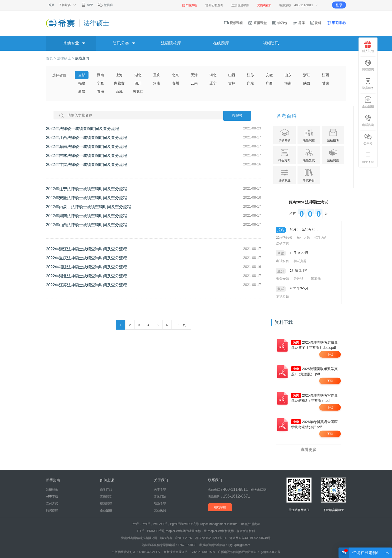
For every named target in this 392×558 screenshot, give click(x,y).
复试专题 (282, 296)
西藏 (119, 91)
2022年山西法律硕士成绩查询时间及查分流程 (86, 225)
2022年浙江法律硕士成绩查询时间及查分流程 (86, 249)
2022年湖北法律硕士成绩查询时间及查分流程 (86, 276)
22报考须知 (284, 238)
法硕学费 (282, 243)
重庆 (157, 75)
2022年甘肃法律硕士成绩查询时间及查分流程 (86, 165)
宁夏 (100, 83)
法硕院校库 (171, 43)
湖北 (138, 75)
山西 (232, 75)
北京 (175, 75)
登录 (339, 5)
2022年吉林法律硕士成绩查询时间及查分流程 (86, 156)
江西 (325, 75)
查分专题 (282, 279)
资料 (315, 23)
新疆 (82, 91)
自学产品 (106, 490)
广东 (250, 83)
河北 (213, 75)
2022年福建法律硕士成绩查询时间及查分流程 (86, 267)
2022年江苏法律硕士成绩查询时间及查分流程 (86, 285)
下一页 (181, 325)
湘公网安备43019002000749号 (250, 538)
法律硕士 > (66, 58)
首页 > (51, 58)
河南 (157, 83)
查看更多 (308, 450)
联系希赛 (160, 504)
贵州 (175, 83)
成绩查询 (82, 58)
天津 (194, 75)
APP (87, 5)
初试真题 (300, 261)
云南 (194, 83)
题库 (298, 23)
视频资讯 (271, 43)
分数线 (298, 279)
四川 (138, 83)
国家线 (316, 279)
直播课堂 (257, 23)
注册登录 (52, 490)
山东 (288, 75)
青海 (100, 91)
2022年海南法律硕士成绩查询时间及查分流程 (86, 147)
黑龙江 (138, 91)
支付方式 (52, 504)
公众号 (368, 139)
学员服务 (368, 84)
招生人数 (303, 238)
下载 (330, 354)
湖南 (100, 75)
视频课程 (233, 23)
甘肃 (325, 83)
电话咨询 (368, 121)
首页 (51, 5)
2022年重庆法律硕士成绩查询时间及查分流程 (86, 258)
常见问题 (160, 497)
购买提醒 (52, 511)
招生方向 (321, 238)
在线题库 (221, 43)
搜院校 (237, 116)
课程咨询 (368, 65)
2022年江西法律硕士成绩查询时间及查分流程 (86, 138)
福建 (82, 83)
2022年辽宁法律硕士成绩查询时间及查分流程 (86, 189)
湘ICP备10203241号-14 (211, 538)
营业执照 (160, 511)
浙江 (307, 75)
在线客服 (220, 507)
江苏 (250, 75)
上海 (119, 75)
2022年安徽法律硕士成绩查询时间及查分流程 (86, 198)
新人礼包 (368, 47)
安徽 (269, 75)
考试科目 (282, 261)
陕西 (307, 83)
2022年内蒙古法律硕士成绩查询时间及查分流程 (88, 207)
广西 (269, 83)
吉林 (232, 83)
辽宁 (213, 83)
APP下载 (368, 158)
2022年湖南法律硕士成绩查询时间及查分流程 (86, 216)
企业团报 (368, 102)
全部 (82, 75)
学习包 (280, 23)
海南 (288, 83)
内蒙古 (119, 83)
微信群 (105, 5)
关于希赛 (160, 490)
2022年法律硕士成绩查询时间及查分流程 (82, 129)
